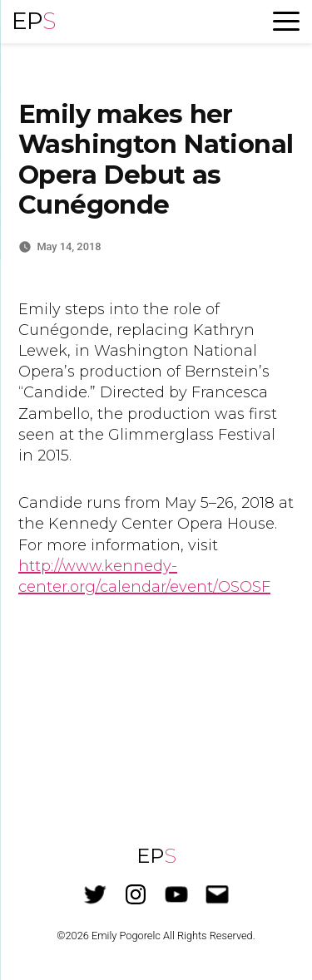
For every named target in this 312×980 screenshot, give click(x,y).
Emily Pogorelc (126, 936)
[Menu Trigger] (286, 21)
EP (34, 21)
